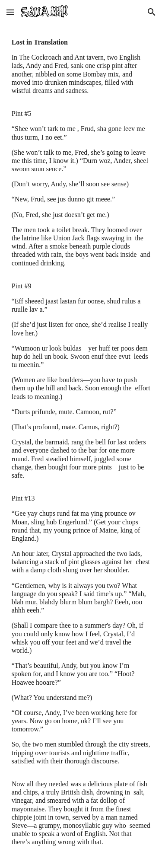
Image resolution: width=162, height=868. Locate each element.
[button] (10, 12)
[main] (81, 446)
